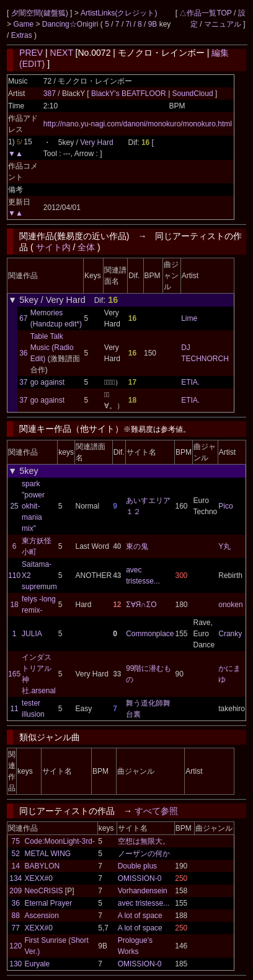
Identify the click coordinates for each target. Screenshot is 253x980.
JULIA (32, 634)
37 (23, 382)
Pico (225, 506)
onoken (230, 605)
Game (24, 24)
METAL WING (48, 854)
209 (16, 891)
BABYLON (42, 866)
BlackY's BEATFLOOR (130, 94)
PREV (31, 53)
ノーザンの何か (144, 854)
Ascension (42, 916)
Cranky (230, 634)
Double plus (137, 866)
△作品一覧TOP (205, 13)
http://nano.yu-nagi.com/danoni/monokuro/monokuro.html (138, 124)
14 (16, 866)
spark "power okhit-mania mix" (33, 506)
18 (14, 605)
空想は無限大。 (144, 841)
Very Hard (96, 142)
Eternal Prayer (49, 903)
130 (16, 964)
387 (50, 94)
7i (129, 24)
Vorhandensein (143, 891)
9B (153, 24)
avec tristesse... (144, 903)
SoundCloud (193, 94)
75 (16, 841)
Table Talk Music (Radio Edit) (52, 348)
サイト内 (53, 247)
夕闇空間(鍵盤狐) (41, 13)
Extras (22, 35)
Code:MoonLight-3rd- (60, 841)
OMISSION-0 (140, 878)
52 (16, 854)
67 (23, 318)
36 (23, 353)
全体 (86, 247)
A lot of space (140, 916)
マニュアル (223, 24)
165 (14, 674)
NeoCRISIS (44, 891)
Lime (189, 318)
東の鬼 (137, 546)
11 (14, 709)
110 (14, 575)
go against (47, 382)
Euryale (38, 964)
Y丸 (224, 546)
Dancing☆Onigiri (71, 24)
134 (16, 878)
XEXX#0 (39, 878)
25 (14, 506)
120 (16, 946)
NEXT (62, 53)
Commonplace (150, 634)
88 (16, 916)
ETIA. (190, 382)
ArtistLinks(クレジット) (119, 13)
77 (16, 928)
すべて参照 (156, 811)
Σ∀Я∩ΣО (141, 605)
